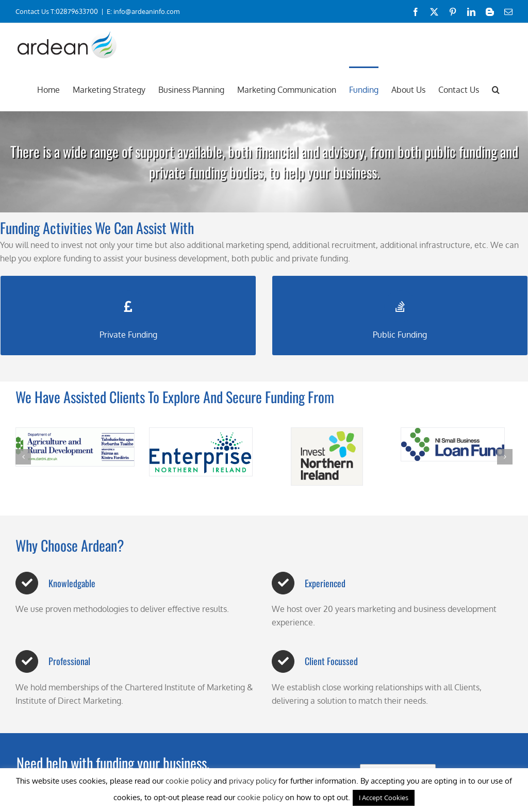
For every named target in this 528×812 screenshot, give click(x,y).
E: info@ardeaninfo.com (143, 11)
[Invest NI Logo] (327, 457)
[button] (496, 89)
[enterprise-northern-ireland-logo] (201, 452)
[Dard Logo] (75, 447)
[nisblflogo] (453, 444)
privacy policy (253, 781)
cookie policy (188, 781)
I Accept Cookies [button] (384, 798)
